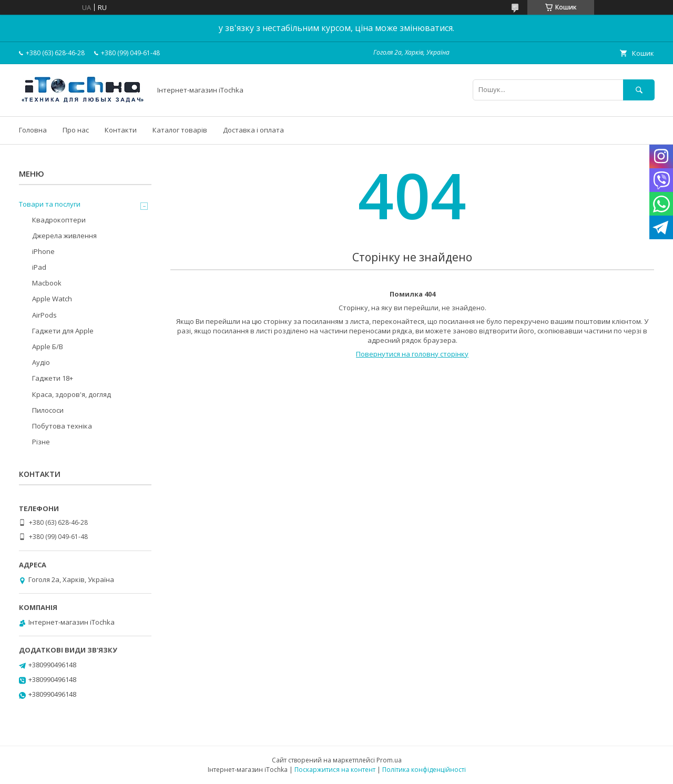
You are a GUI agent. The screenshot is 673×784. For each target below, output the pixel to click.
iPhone (43, 251)
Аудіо (41, 362)
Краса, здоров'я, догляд (72, 394)
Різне (41, 442)
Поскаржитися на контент (335, 770)
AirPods (44, 315)
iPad (39, 267)
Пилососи (48, 410)
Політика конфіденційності (424, 770)
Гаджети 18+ (53, 378)
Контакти (121, 130)
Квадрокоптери (59, 220)
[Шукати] (639, 90)
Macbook (47, 283)
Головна (33, 130)
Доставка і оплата (253, 130)
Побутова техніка (62, 426)
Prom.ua (389, 760)
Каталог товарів (180, 130)
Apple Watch (52, 299)
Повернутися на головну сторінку (412, 354)
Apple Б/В (48, 347)
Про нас (76, 130)
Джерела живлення (64, 236)
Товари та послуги (50, 204)
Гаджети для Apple (63, 331)
